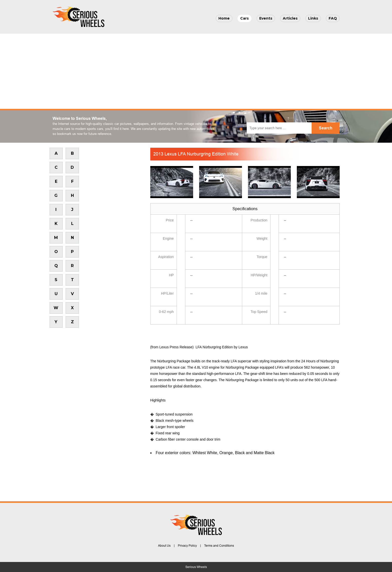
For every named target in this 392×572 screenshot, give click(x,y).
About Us (164, 546)
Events (266, 18)
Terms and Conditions (219, 546)
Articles (290, 18)
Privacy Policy (187, 546)
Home (224, 18)
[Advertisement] (196, 71)
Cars (244, 18)
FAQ (333, 18)
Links (313, 18)
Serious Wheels (196, 567)
